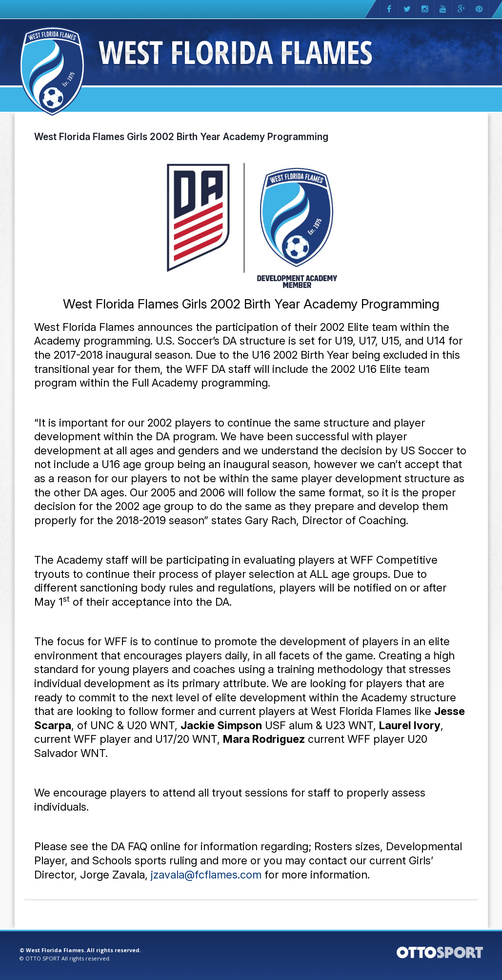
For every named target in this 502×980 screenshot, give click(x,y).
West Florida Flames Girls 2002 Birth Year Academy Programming (181, 137)
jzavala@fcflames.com (206, 875)
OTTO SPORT (43, 958)
